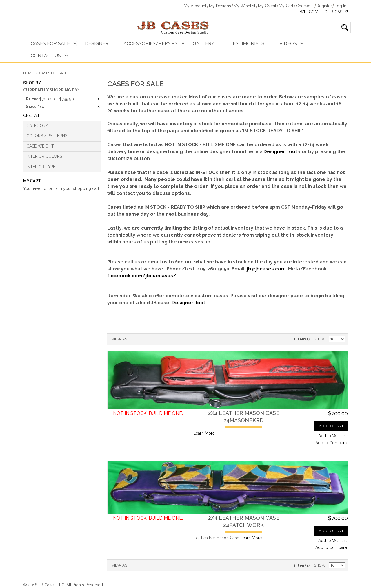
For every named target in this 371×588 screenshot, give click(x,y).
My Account (195, 6)
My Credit (267, 6)
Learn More (204, 433)
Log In (340, 6)
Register (324, 6)
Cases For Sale (50, 44)
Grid (143, 339)
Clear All (31, 116)
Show (320, 339)
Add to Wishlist (333, 436)
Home (28, 73)
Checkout (305, 6)
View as (119, 339)
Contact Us (46, 56)
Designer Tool (280, 152)
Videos (288, 44)
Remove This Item (99, 99)
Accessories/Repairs (151, 44)
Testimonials (247, 44)
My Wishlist (244, 6)
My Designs (220, 6)
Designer (97, 44)
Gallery (204, 44)
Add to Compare (331, 443)
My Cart (286, 6)
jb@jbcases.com (266, 269)
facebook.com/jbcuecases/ (142, 276)
